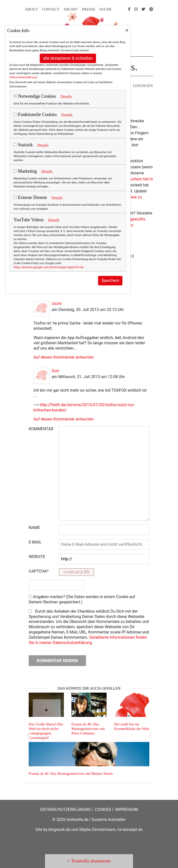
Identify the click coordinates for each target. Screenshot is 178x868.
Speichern (110, 281)
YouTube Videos (29, 220)
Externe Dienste (30, 197)
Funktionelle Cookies (35, 115)
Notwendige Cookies (35, 96)
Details (66, 97)
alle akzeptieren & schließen (68, 58)
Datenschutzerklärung (23, 77)
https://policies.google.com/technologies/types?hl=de (49, 267)
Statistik (23, 145)
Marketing (25, 171)
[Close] (127, 30)
